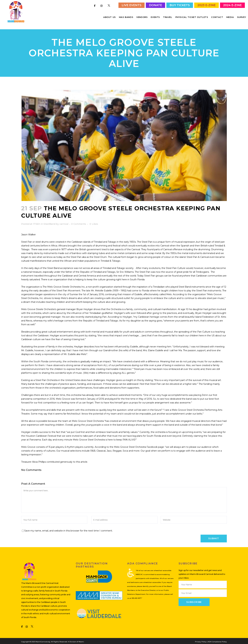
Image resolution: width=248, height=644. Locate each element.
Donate (155, 5)
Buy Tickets (180, 5)
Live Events (132, 5)
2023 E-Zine (206, 5)
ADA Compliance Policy (217, 636)
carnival (64, 219)
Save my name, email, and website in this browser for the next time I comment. (68, 525)
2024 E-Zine (232, 5)
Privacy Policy (201, 636)
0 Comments (79, 219)
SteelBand (49, 219)
